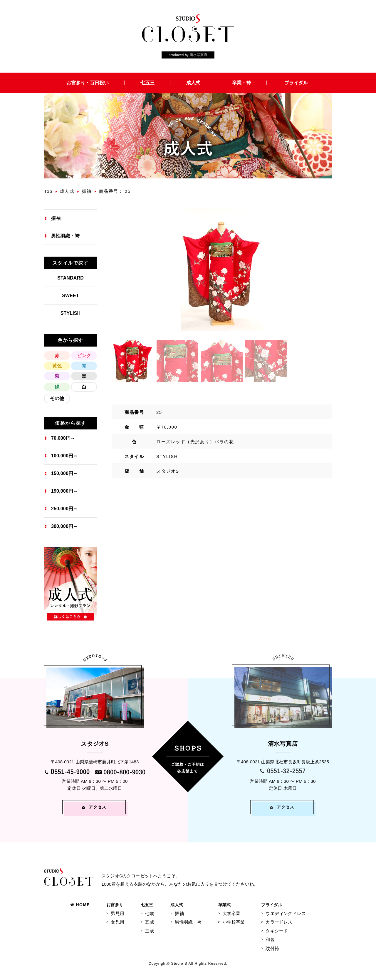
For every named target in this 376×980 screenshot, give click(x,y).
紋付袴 (272, 948)
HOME (80, 905)
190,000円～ (64, 491)
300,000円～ (64, 526)
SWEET (70, 296)
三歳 (150, 931)
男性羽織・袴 (65, 236)
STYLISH (71, 313)
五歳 (150, 922)
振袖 (87, 191)
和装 (270, 940)
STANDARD (70, 278)
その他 (57, 398)
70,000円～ (63, 438)
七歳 (150, 913)
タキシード (277, 931)
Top (48, 191)
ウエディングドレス (286, 913)
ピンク (84, 356)
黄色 (57, 366)
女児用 (117, 922)
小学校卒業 (234, 922)
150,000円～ (64, 473)
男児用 (117, 913)
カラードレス (279, 922)
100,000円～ (64, 456)
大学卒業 (232, 913)
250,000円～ (64, 509)
